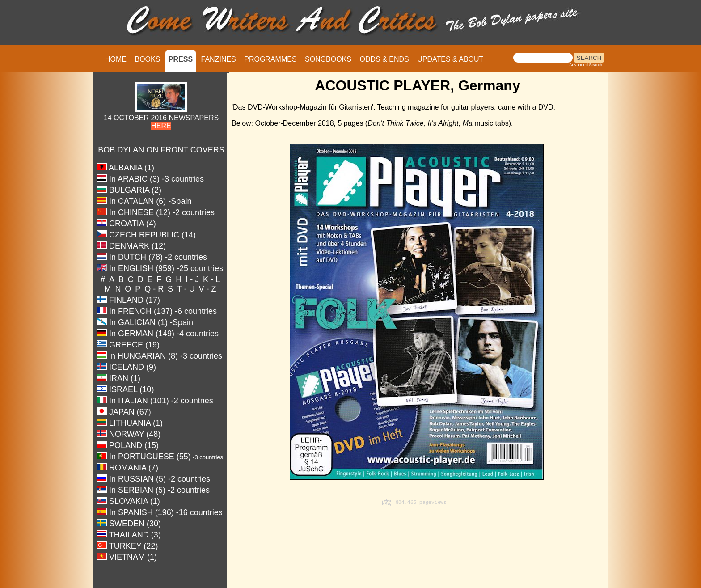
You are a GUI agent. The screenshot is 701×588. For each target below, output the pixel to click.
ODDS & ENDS (384, 59)
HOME (116, 59)
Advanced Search (586, 65)
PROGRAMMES (270, 59)
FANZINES (219, 59)
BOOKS (147, 59)
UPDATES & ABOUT (450, 59)
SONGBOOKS (328, 59)
